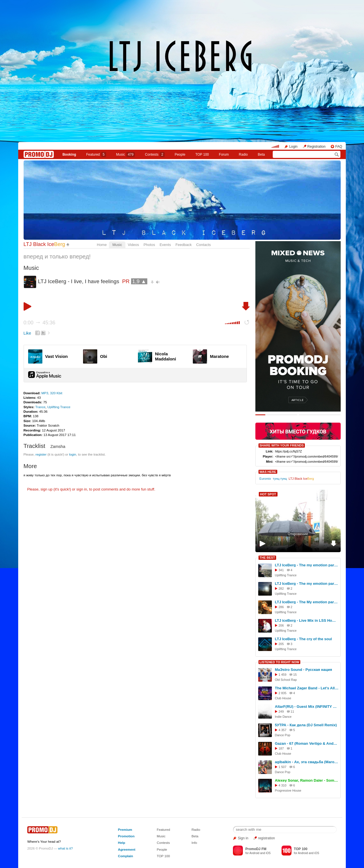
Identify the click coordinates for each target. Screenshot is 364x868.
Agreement (127, 849)
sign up (46, 489)
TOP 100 (202, 155)
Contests (163, 843)
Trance (40, 407)
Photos (149, 245)
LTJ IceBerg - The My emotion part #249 (307, 602)
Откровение (298, 534)
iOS (268, 853)
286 (281, 607)
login (73, 454)
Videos (133, 245)
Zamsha (58, 446)
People (180, 155)
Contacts (203, 245)
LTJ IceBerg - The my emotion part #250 (307, 584)
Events (165, 245)
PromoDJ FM (256, 849)
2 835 (283, 693)
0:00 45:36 (40, 323)
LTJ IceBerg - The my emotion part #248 (307, 565)
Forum (224, 155)
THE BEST (267, 558)
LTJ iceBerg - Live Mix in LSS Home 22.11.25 (307, 620)
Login (293, 147)
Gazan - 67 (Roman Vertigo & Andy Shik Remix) (307, 743)
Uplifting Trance (59, 407)
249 (281, 711)
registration (266, 838)
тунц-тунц (280, 479)
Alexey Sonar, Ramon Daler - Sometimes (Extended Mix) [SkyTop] (307, 780)
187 (281, 748)
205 (281, 644)
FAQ (339, 147)
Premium (125, 830)
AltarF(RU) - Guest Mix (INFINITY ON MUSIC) (307, 707)
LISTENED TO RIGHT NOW (280, 662)
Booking (69, 155)
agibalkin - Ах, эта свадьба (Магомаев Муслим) (307, 762)
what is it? (65, 848)
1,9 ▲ (139, 281)
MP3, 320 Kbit (52, 393)
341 (281, 570)
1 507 (283, 767)
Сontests (155, 155)
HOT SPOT (268, 494)
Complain (126, 856)
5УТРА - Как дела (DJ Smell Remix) (306, 725)
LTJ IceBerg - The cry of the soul (304, 639)
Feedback (184, 245)
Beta (261, 155)
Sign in (243, 838)
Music (125, 155)
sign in (82, 489)
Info (194, 843)
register (41, 454)
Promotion (126, 836)
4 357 (283, 730)
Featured (96, 155)
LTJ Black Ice (44, 244)
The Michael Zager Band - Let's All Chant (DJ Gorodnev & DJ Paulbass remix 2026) (307, 688)
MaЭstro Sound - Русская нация (304, 670)
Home (102, 245)
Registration (317, 147)
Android (254, 853)
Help (122, 843)
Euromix (265, 479)
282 (281, 589)
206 (281, 625)
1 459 (283, 675)
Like (27, 333)
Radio (243, 155)
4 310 (283, 785)
